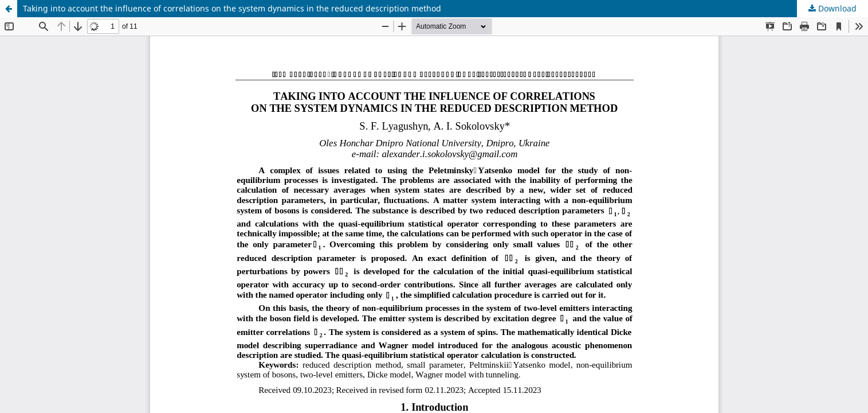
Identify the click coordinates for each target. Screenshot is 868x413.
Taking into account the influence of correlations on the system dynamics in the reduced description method (232, 8)
